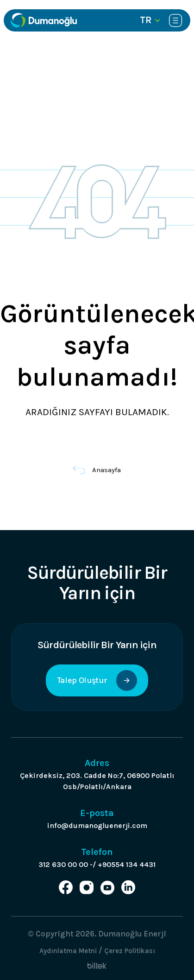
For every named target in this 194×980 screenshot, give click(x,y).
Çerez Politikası (130, 951)
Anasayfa (97, 470)
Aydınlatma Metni (68, 951)
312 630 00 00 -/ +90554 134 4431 (97, 864)
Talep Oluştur (97, 680)
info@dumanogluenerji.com (97, 825)
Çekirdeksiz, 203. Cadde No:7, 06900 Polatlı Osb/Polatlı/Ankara (97, 781)
